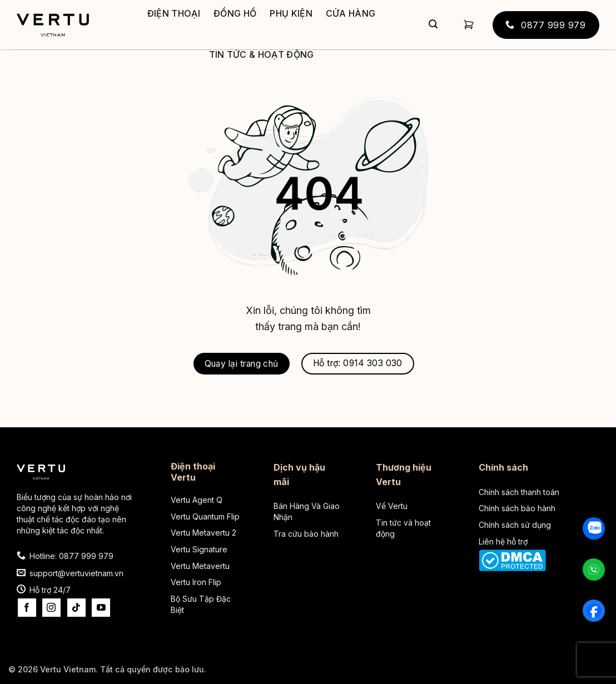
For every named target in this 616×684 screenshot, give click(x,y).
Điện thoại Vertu (193, 472)
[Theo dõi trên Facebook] (27, 608)
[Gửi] (433, 25)
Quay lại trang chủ (242, 364)
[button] (469, 25)
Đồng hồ (235, 13)
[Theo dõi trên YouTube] (101, 608)
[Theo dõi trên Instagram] (51, 608)
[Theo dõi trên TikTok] (76, 608)
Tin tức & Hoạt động (262, 54)
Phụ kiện (291, 13)
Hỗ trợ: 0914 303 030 (358, 363)
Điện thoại (174, 13)
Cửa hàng (351, 13)
